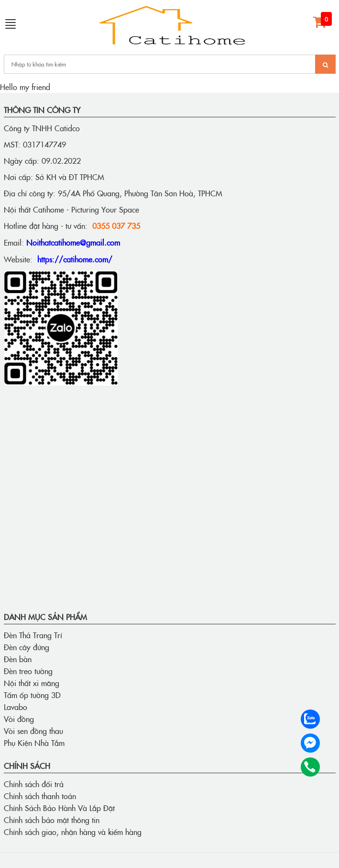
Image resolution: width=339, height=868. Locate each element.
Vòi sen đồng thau (33, 731)
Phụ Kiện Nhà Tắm (34, 743)
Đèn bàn (18, 659)
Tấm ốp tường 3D (32, 695)
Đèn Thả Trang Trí (33, 635)
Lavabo (16, 707)
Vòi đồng (19, 719)
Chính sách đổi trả (34, 784)
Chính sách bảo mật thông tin (52, 820)
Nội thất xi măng (32, 683)
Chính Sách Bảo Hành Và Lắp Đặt (59, 808)
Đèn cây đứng (27, 647)
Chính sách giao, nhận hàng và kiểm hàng (73, 832)
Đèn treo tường (28, 671)
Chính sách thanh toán (40, 796)
